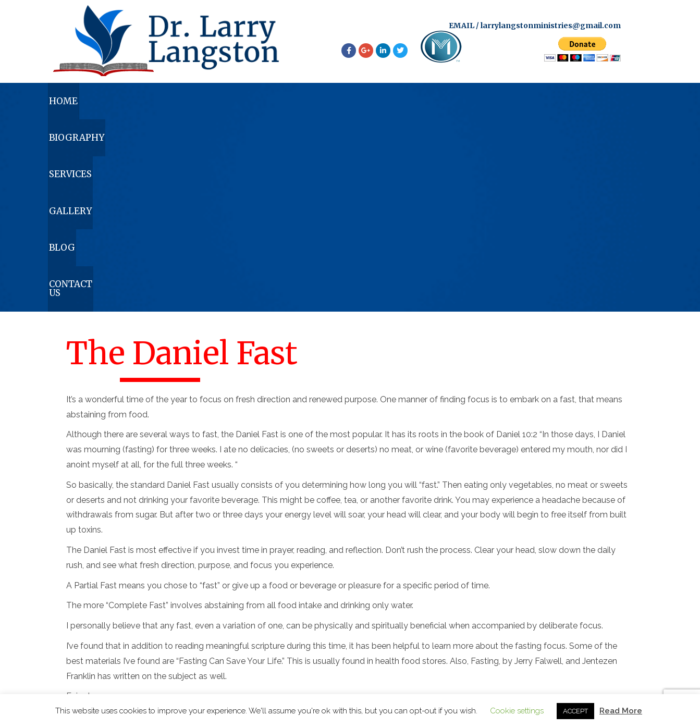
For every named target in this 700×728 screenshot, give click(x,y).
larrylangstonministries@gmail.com (551, 27)
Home (91, 106)
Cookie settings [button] (517, 711)
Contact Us (595, 106)
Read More (621, 711)
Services (300, 106)
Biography (193, 106)
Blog (495, 106)
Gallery (402, 106)
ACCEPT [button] (575, 711)
